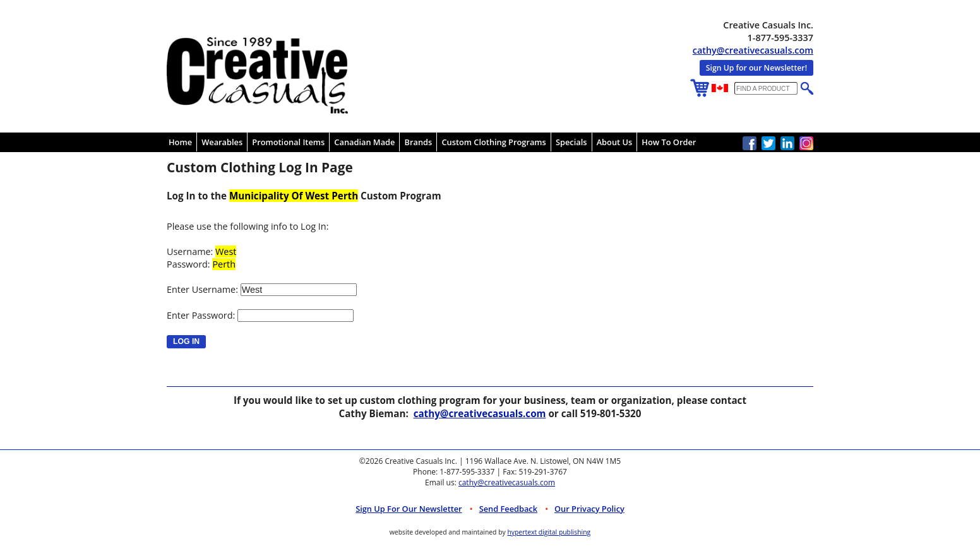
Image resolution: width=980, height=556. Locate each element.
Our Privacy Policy (589, 509)
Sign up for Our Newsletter (409, 509)
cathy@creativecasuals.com (753, 50)
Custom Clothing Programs (493, 142)
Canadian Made (364, 142)
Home (180, 142)
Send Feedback (508, 509)
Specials (571, 142)
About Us (615, 142)
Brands (419, 142)
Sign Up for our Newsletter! (756, 68)
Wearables (222, 142)
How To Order (669, 142)
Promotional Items (288, 142)
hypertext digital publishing (549, 532)
